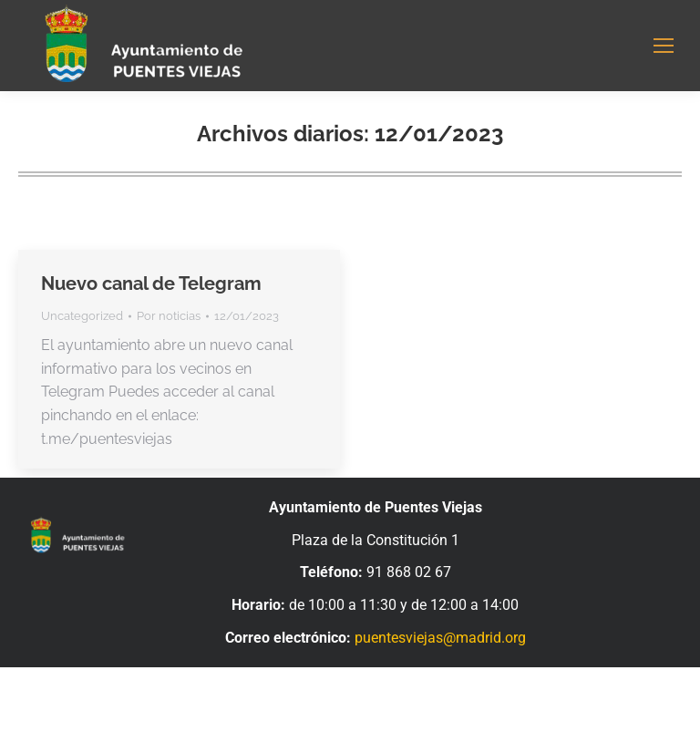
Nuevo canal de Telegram (151, 284)
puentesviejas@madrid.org (440, 638)
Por (169, 316)
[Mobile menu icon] (664, 46)
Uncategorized (82, 316)
